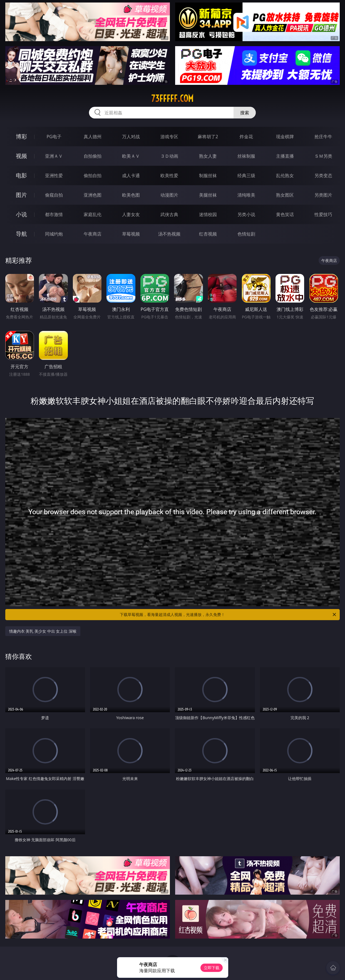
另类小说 (246, 214)
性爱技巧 (323, 214)
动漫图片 (169, 195)
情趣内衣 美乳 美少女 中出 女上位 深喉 (43, 631)
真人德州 (93, 137)
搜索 (245, 113)
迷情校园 (208, 214)
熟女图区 (285, 195)
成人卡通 (131, 175)
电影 (21, 175)
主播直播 (285, 156)
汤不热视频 (169, 234)
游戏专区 (169, 137)
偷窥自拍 (54, 195)
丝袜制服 (246, 156)
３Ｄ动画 (169, 156)
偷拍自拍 (93, 175)
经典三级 (246, 175)
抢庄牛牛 (323, 137)
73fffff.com (172, 98)
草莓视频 (131, 234)
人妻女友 (131, 214)
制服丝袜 (208, 175)
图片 (21, 195)
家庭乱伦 (93, 214)
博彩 (21, 136)
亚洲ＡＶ (54, 156)
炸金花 (246, 137)
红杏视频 (208, 234)
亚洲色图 (93, 195)
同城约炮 (54, 234)
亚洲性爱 (54, 175)
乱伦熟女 (285, 175)
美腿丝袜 (208, 195)
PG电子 (54, 137)
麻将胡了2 (208, 137)
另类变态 (323, 175)
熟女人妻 (208, 156)
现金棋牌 (285, 137)
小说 (21, 214)
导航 (21, 234)
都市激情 (54, 214)
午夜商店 (93, 234)
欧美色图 (131, 195)
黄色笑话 (285, 214)
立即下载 (212, 968)
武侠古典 (169, 214)
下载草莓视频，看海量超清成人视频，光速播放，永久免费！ (228, 615)
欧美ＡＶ (131, 156)
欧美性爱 (169, 175)
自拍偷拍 (93, 156)
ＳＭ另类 (323, 156)
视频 (21, 156)
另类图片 (323, 195)
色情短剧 (246, 234)
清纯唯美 (246, 195)
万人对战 (131, 137)
